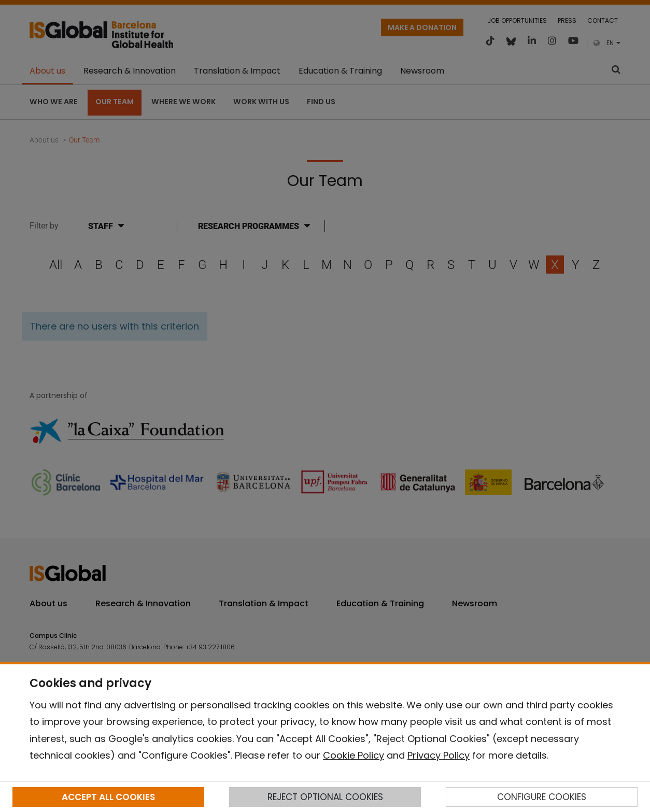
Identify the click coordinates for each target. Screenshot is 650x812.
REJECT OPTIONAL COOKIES (325, 797)
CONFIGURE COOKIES (542, 797)
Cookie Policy (354, 755)
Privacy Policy (439, 755)
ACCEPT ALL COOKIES (108, 797)
